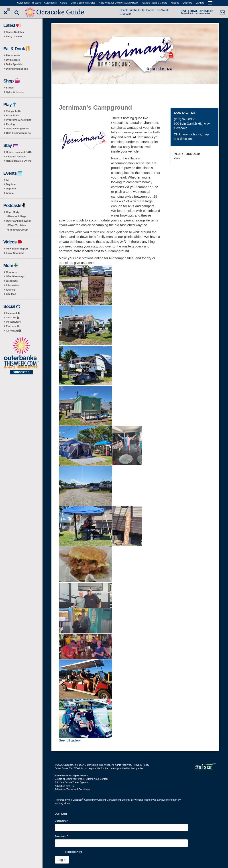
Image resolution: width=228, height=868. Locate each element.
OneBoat (78, 800)
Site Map (11, 294)
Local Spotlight (15, 253)
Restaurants (13, 55)
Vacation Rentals (16, 157)
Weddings (12, 281)
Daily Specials (14, 64)
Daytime (11, 184)
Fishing (10, 124)
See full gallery (70, 740)
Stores (10, 88)
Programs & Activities (19, 120)
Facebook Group (18, 230)
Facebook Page (17, 216)
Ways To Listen (17, 225)
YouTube (12, 317)
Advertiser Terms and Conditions (72, 789)
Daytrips (200, 3)
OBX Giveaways (15, 276)
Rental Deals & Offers (18, 161)
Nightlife (11, 189)
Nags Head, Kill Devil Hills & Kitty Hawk (118, 3)
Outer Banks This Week (29, 3)
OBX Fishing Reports (18, 133)
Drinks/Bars (13, 60)
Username (62, 821)
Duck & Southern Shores (83, 3)
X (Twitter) (13, 331)
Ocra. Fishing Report (18, 129)
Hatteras (175, 3)
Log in (62, 860)
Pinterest (13, 326)
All (8, 180)
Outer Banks (51, 3)
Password (61, 836)
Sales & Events (15, 92)
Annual (10, 193)
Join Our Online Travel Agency (71, 782)
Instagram (13, 322)
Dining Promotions (17, 69)
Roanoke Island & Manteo (154, 3)
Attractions (12, 115)
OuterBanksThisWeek (19, 221)
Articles (10, 290)
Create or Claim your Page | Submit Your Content (81, 779)
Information (13, 285)
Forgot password (73, 852)
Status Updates (15, 32)
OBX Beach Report (17, 249)
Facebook (13, 313)
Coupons (11, 272)
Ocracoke (187, 3)
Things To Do (14, 111)
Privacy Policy (141, 765)
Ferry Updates (14, 36)
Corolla (64, 3)
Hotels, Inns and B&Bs (19, 152)
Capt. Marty (13, 212)
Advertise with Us (64, 786)
